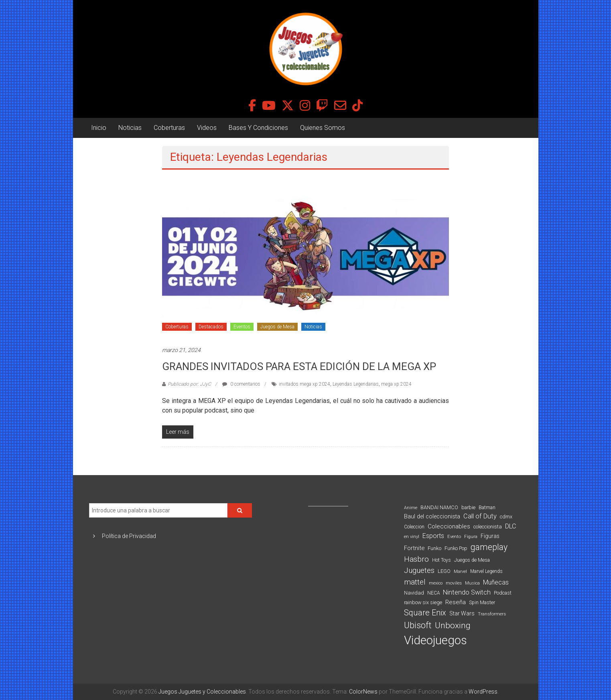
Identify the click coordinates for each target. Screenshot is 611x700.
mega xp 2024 (396, 384)
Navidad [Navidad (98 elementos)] (414, 593)
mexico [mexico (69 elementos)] (436, 583)
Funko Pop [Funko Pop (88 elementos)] (456, 548)
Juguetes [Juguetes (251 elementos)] (419, 571)
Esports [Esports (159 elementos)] (433, 536)
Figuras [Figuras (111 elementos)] (490, 536)
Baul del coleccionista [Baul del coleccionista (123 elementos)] (432, 517)
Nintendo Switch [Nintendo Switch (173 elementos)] (467, 592)
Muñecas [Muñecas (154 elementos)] (496, 582)
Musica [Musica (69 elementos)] (472, 583)
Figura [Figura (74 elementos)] (471, 536)
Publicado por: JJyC (189, 384)
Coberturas (169, 128)
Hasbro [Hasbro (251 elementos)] (416, 559)
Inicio (99, 128)
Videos (207, 128)
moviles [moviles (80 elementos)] (454, 583)
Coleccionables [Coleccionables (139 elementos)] (449, 526)
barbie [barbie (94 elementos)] (468, 507)
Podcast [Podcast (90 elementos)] (503, 593)
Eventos (242, 327)
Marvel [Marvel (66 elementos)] (460, 572)
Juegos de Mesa (277, 327)
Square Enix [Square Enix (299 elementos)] (425, 613)
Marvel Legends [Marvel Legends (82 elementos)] (486, 571)
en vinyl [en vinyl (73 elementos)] (412, 537)
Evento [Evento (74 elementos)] (454, 536)
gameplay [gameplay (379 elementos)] (489, 547)
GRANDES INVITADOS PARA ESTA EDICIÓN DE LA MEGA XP (299, 366)
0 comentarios (241, 384)
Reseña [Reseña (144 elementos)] (456, 602)
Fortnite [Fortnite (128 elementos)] (414, 548)
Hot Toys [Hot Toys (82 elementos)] (442, 560)
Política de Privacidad (129, 536)
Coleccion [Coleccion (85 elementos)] (414, 527)
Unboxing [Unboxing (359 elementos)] (453, 625)
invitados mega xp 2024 (304, 384)
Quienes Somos (323, 128)
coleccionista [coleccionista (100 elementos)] (488, 527)
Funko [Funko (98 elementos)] (434, 548)
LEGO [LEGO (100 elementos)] (444, 571)
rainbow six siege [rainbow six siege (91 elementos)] (423, 602)
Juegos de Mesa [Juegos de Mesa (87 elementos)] (472, 560)
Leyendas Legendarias (356, 384)
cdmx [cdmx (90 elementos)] (506, 517)
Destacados (211, 327)
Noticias (130, 128)
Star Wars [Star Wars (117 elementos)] (462, 613)
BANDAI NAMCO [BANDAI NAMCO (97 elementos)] (439, 507)
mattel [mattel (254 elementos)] (415, 582)
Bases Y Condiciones (258, 128)
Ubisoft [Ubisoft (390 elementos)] (418, 625)
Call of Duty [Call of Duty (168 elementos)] (480, 516)
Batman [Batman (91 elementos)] (487, 507)
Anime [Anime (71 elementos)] (411, 508)
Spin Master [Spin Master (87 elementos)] (482, 603)
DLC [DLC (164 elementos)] (511, 526)
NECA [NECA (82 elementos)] (433, 593)
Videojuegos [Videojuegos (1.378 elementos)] (435, 640)
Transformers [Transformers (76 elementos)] (492, 614)
